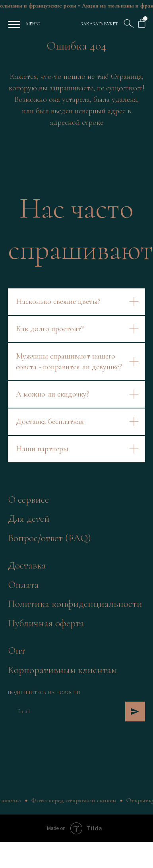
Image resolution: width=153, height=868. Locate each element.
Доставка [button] (27, 565)
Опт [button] (17, 651)
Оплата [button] (23, 585)
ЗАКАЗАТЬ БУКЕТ (99, 24)
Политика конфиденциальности (75, 604)
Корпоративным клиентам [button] (62, 670)
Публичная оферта (46, 623)
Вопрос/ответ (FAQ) (49, 538)
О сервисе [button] (28, 500)
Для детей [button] (29, 519)
